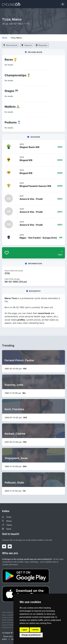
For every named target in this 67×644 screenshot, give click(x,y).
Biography (42, 45)
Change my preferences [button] (31, 635)
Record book (10, 45)
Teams (9, 525)
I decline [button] (35, 630)
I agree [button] (24, 630)
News (9, 529)
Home (5, 38)
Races (9, 521)
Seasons (27, 45)
